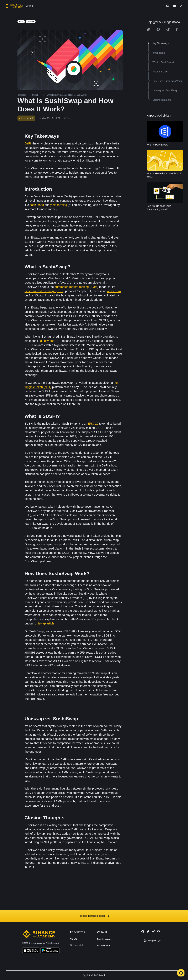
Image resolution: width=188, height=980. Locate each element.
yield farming (59, 205)
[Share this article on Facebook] (158, 29)
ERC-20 (93, 424)
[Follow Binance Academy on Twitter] (148, 931)
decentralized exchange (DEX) (44, 291)
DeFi (28, 143)
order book (114, 291)
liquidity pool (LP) (50, 341)
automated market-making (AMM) (77, 287)
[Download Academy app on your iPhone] (31, 951)
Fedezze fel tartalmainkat (94, 916)
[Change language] (174, 6)
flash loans (37, 205)
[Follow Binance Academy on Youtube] (158, 931)
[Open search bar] (167, 6)
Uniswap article (45, 623)
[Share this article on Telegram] (168, 29)
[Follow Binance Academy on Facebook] (143, 931)
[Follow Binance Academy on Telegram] (153, 931)
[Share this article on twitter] (148, 29)
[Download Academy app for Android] (50, 951)
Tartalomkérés (104, 939)
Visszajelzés (103, 945)
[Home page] (14, 6)
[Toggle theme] (181, 6)
